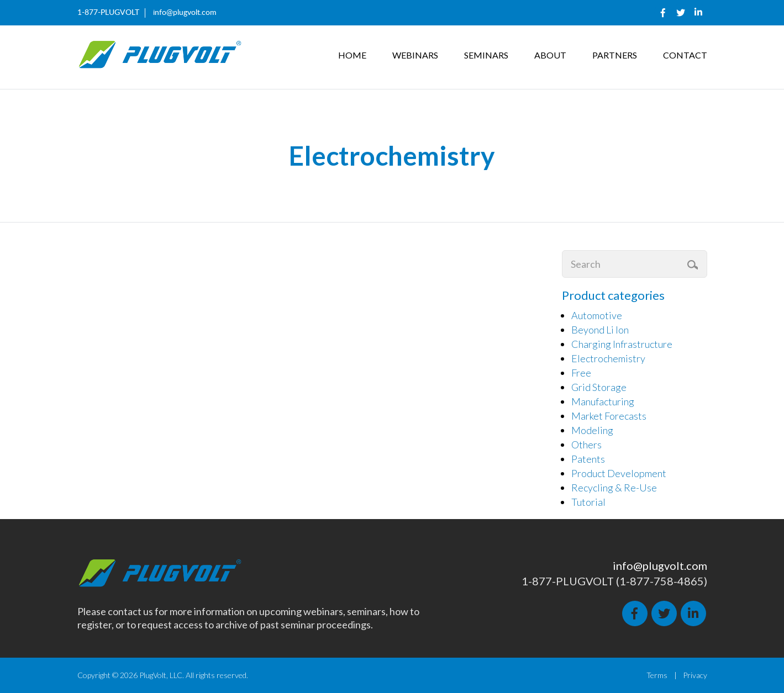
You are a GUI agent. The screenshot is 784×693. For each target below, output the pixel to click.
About (550, 55)
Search (694, 265)
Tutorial (588, 502)
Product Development (619, 473)
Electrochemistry (608, 358)
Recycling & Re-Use (614, 488)
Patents (588, 459)
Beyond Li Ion (600, 330)
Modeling (592, 430)
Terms (657, 675)
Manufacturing (603, 401)
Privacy (695, 675)
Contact (685, 55)
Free (581, 373)
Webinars (415, 55)
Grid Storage (599, 387)
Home (352, 55)
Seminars (486, 55)
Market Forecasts (609, 416)
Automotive (597, 315)
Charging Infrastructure (622, 344)
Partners (615, 55)
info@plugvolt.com (185, 13)
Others (586, 445)
